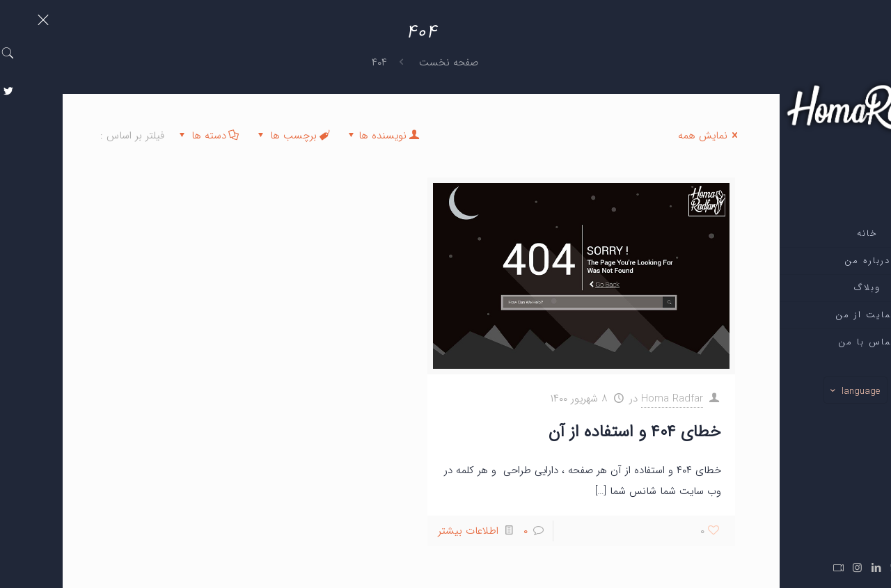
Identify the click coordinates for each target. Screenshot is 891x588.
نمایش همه (647, 136)
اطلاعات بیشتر (405, 531)
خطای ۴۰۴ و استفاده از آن (572, 432)
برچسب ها (230, 136)
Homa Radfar (609, 399)
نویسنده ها (320, 136)
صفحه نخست (386, 63)
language (791, 391)
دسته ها (145, 136)
